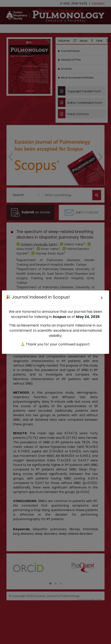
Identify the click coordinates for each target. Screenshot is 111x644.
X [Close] (102, 298)
